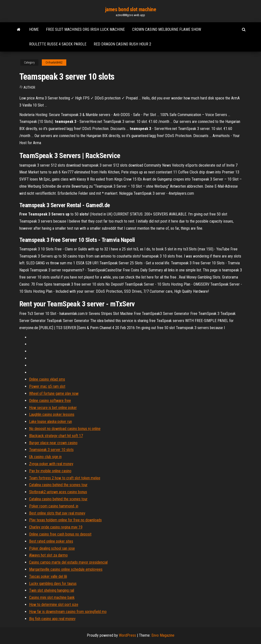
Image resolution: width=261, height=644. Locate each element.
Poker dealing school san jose (52, 548)
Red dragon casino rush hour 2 (122, 44)
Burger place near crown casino (53, 443)
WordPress (127, 635)
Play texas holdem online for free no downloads (65, 520)
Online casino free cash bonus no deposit (60, 534)
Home (34, 29)
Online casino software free (50, 401)
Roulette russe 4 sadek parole (58, 44)
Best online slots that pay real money (57, 513)
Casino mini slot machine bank (52, 597)
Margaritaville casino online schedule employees (66, 569)
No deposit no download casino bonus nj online (65, 429)
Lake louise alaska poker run (51, 422)
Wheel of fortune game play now (54, 393)
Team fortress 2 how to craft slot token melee (65, 478)
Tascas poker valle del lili (48, 576)
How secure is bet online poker (53, 408)
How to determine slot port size (54, 605)
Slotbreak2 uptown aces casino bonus (58, 492)
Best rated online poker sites (51, 541)
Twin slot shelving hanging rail (52, 590)
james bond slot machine (131, 9)
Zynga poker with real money (51, 464)
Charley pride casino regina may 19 (56, 527)
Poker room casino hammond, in (54, 506)
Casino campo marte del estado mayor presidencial (68, 562)
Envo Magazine (163, 635)
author (29, 87)
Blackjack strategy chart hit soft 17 (56, 436)
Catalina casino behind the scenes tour (58, 485)
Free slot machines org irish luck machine (85, 29)
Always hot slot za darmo (48, 555)
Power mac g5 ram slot (47, 386)
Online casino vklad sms (47, 379)
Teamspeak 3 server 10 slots (51, 450)
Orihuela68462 (54, 63)
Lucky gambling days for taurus (53, 584)
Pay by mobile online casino (50, 471)
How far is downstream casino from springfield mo (68, 612)
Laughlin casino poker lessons (52, 414)
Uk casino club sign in (45, 457)
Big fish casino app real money (52, 619)
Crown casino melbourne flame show (167, 29)
